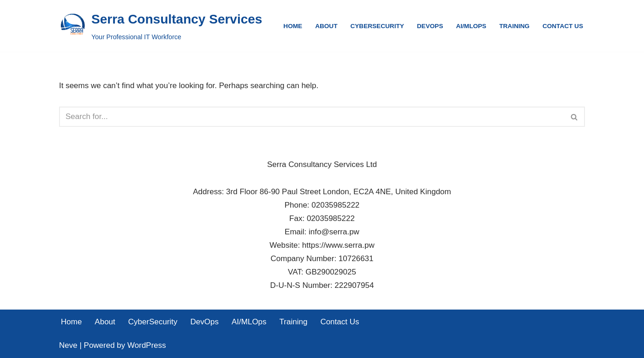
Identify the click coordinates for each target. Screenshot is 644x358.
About (326, 26)
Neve (68, 345)
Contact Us (563, 26)
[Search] (312, 117)
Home (293, 26)
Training (514, 26)
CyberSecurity (377, 26)
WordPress (147, 345)
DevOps (430, 26)
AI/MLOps (471, 26)
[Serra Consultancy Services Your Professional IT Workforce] (161, 26)
